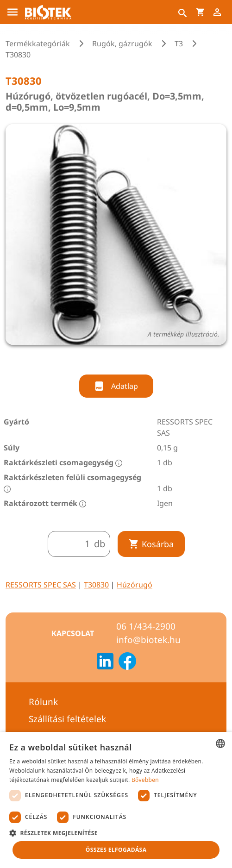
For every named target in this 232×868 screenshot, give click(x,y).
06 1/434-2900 (146, 626)
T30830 (96, 585)
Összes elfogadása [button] (116, 850)
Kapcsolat (73, 633)
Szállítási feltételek (67, 719)
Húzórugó (135, 585)
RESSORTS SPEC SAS (41, 585)
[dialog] (116, 800)
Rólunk (43, 702)
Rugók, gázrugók (122, 44)
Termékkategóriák (38, 44)
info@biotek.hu (148, 640)
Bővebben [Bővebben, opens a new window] (145, 780)
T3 (179, 44)
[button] (116, 833)
